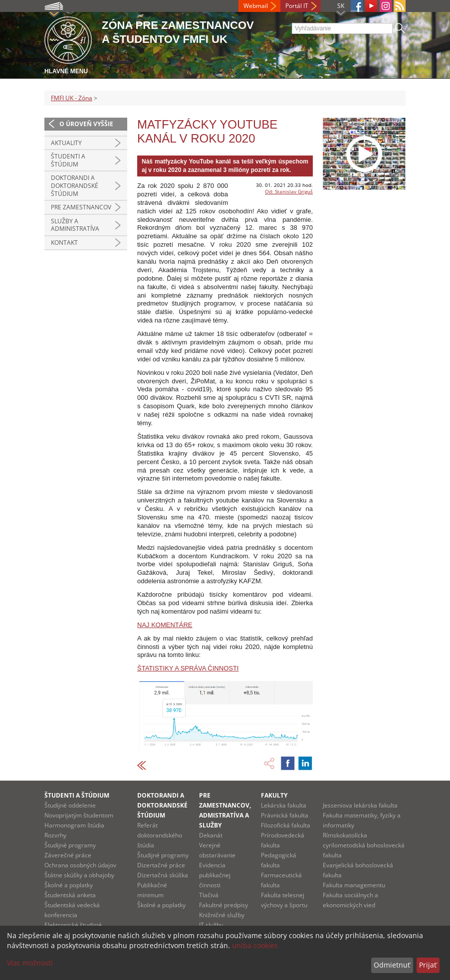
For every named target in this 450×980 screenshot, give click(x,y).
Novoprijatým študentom (79, 815)
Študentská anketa (70, 895)
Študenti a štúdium (68, 160)
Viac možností (30, 963)
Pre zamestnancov (81, 207)
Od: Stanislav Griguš (289, 191)
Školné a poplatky (69, 885)
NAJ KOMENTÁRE (165, 625)
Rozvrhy (55, 835)
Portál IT (297, 6)
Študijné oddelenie (70, 805)
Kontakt (64, 243)
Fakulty (274, 795)
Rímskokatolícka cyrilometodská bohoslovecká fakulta (364, 845)
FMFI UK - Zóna (72, 98)
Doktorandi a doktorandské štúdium (75, 185)
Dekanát (211, 835)
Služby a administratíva (75, 225)
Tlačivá (209, 895)
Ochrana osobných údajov (80, 865)
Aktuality (66, 143)
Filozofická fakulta (286, 825)
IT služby (211, 925)
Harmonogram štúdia (74, 825)
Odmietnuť (392, 965)
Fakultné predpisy (224, 905)
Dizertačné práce (161, 865)
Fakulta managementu (354, 885)
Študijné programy (70, 845)
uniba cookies (255, 945)
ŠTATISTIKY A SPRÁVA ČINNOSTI (188, 668)
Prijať (428, 965)
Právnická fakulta (285, 815)
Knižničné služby (222, 915)
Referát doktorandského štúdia (160, 835)
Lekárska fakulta (284, 805)
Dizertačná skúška (163, 875)
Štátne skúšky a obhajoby (79, 875)
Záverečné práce (68, 855)
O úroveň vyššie (86, 124)
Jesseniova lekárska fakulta (360, 805)
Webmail (256, 6)
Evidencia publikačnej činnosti (215, 875)
